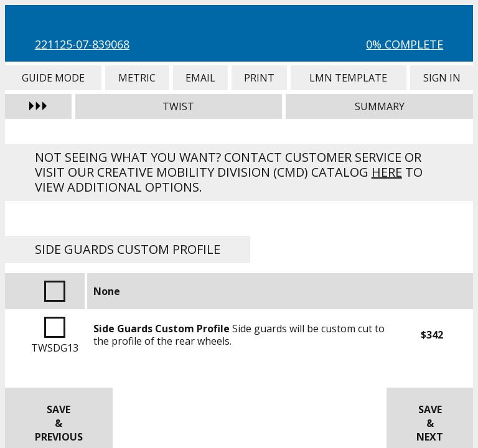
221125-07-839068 (82, 44)
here (387, 172)
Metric (137, 78)
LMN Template (349, 78)
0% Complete (405, 44)
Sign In (442, 78)
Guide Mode (53, 78)
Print (259, 78)
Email (200, 78)
